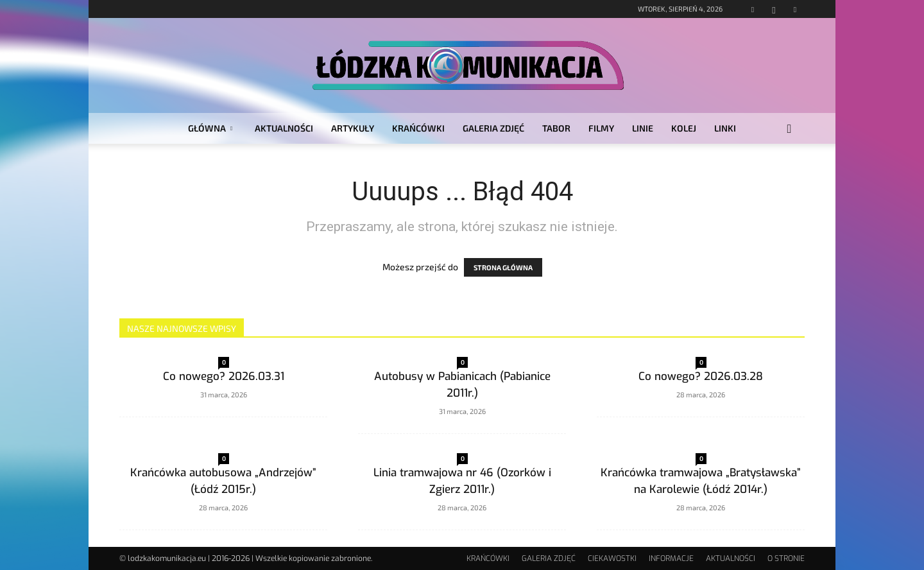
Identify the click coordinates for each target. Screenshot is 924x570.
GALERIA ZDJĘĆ (493, 128)
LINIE (643, 128)
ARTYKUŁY (353, 128)
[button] (789, 129)
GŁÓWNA (210, 128)
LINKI (725, 128)
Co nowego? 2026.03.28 (701, 376)
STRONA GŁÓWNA (503, 267)
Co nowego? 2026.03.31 (224, 376)
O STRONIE (786, 558)
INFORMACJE (671, 558)
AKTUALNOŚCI (284, 128)
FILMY (601, 128)
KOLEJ (684, 128)
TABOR (556, 128)
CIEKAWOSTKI (612, 558)
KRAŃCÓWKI (418, 128)
